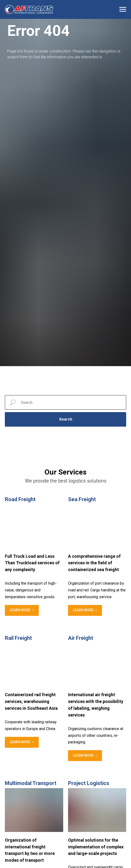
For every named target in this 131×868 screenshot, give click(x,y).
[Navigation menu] (123, 9)
